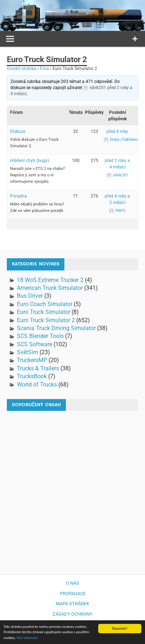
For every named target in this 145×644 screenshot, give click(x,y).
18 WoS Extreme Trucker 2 (50, 280)
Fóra (44, 69)
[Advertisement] (72, 489)
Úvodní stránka (22, 69)
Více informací (27, 638)
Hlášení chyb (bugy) (30, 161)
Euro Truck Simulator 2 (46, 320)
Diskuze (18, 131)
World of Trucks (37, 384)
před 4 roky (117, 131)
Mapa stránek (72, 604)
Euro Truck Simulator (44, 312)
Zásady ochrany (72, 614)
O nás (72, 583)
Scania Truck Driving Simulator (56, 328)
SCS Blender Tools (40, 336)
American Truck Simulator (50, 288)
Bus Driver (30, 296)
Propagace (73, 594)
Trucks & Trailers (38, 368)
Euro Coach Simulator (45, 304)
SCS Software (35, 344)
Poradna (19, 196)
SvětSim (28, 352)
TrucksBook (32, 376)
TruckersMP (32, 360)
